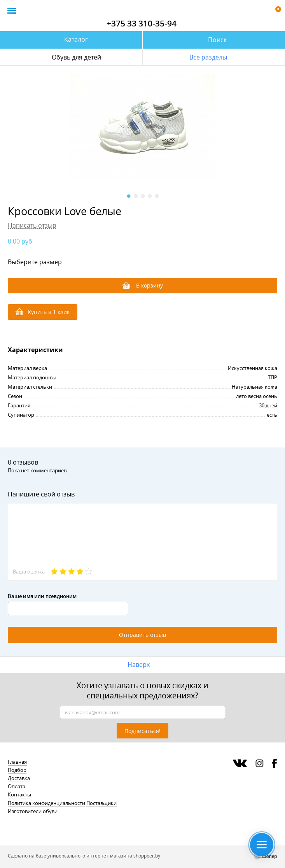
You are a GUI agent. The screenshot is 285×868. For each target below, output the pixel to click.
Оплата (17, 786)
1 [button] (129, 196)
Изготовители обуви (33, 811)
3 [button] (143, 196)
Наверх (139, 665)
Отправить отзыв (142, 635)
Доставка (19, 778)
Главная (17, 762)
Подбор (17, 770)
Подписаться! (142, 731)
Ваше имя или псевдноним (42, 596)
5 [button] (157, 196)
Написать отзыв (32, 225)
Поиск (217, 40)
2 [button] (136, 196)
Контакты (19, 794)
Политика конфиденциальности (46, 803)
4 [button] (150, 196)
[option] (142, 128)
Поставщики (101, 803)
